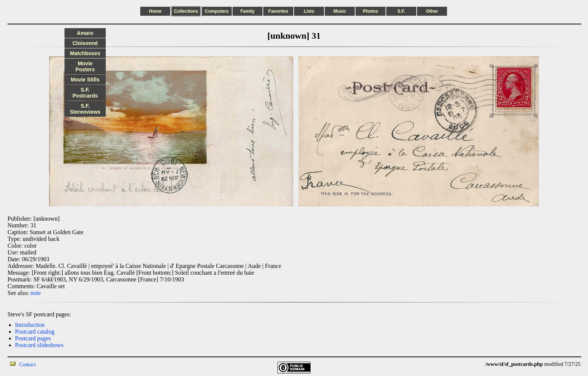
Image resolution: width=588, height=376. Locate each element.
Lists (309, 11)
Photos (371, 11)
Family (247, 11)
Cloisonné (85, 43)
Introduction (30, 325)
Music (340, 11)
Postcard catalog (35, 332)
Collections (186, 11)
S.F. (401, 11)
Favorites (278, 11)
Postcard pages (33, 338)
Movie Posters (85, 66)
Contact (28, 365)
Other (432, 11)
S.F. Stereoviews (85, 109)
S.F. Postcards (85, 93)
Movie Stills (85, 80)
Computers (217, 11)
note (36, 293)
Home (155, 11)
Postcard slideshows (39, 345)
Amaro (85, 33)
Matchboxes (85, 53)
